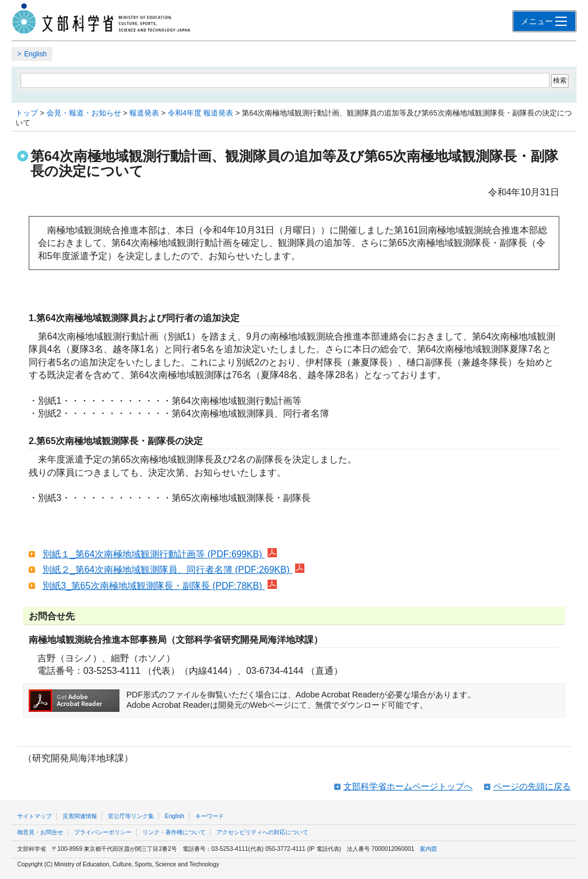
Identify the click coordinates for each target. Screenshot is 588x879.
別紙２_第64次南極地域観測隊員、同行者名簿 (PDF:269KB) (173, 570)
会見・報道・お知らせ (84, 113)
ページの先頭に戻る (532, 786)
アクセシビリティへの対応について (262, 832)
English (35, 54)
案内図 (428, 849)
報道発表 (144, 113)
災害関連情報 (80, 816)
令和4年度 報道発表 (201, 113)
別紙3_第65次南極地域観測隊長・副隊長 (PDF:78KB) (160, 586)
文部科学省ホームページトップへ (408, 786)
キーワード (210, 816)
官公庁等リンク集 (131, 816)
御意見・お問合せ (40, 832)
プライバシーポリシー (103, 832)
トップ (27, 113)
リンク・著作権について (174, 832)
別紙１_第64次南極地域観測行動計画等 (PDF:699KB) (160, 554)
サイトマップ (34, 816)
